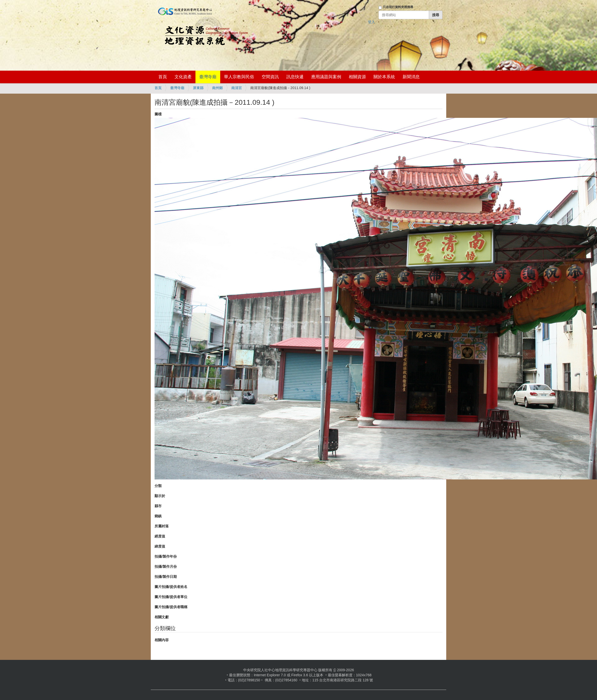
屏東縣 (198, 88)
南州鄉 (217, 88)
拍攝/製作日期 (166, 577)
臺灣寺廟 (208, 77)
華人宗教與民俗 (239, 77)
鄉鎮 (158, 516)
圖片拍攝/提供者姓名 (171, 587)
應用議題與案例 (326, 77)
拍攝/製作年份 (166, 556)
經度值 (160, 536)
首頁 (163, 77)
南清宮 (237, 88)
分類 (158, 486)
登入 (371, 22)
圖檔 (158, 114)
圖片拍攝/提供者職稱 (171, 607)
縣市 (158, 506)
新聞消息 (411, 77)
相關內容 (162, 640)
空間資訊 (270, 77)
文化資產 (183, 77)
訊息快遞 (295, 77)
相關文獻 (162, 617)
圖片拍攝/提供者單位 (171, 597)
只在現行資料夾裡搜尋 (398, 7)
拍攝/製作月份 (166, 567)
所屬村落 (162, 526)
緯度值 (160, 546)
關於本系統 (384, 77)
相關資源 (357, 77)
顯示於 (160, 496)
